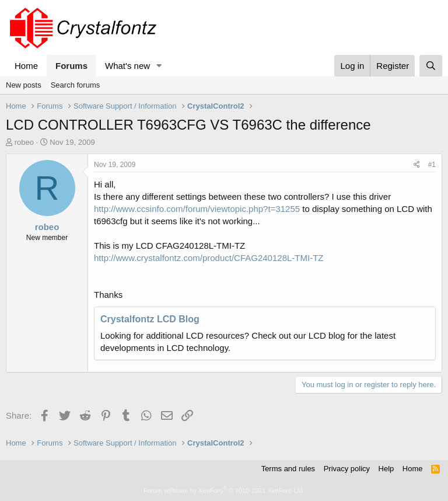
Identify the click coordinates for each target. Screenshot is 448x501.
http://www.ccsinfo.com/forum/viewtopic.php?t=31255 (197, 209)
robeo (24, 142)
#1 (432, 165)
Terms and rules (288, 469)
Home (26, 66)
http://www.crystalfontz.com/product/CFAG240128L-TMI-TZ (209, 258)
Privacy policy (347, 469)
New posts (24, 85)
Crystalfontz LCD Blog (150, 319)
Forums (71, 66)
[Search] (431, 66)
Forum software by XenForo (224, 490)
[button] (159, 66)
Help (386, 469)
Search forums (76, 85)
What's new (127, 66)
